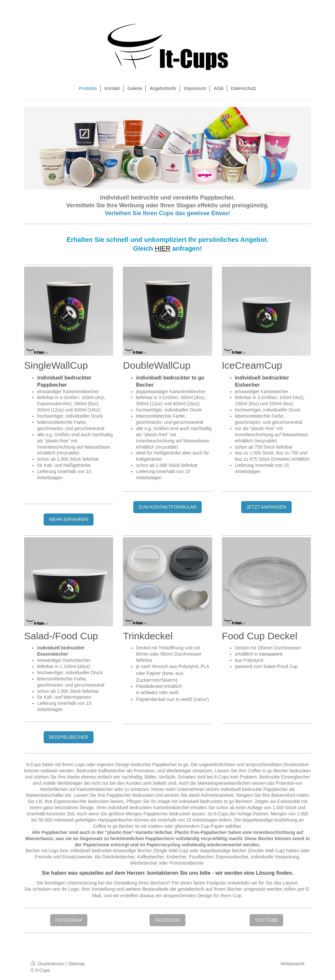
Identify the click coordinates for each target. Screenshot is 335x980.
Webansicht (292, 964)
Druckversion (48, 964)
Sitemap (76, 964)
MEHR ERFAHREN (69, 519)
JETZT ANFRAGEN (266, 507)
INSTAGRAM (69, 920)
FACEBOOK (167, 920)
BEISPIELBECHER (69, 737)
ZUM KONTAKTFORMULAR (167, 507)
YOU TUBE (266, 920)
